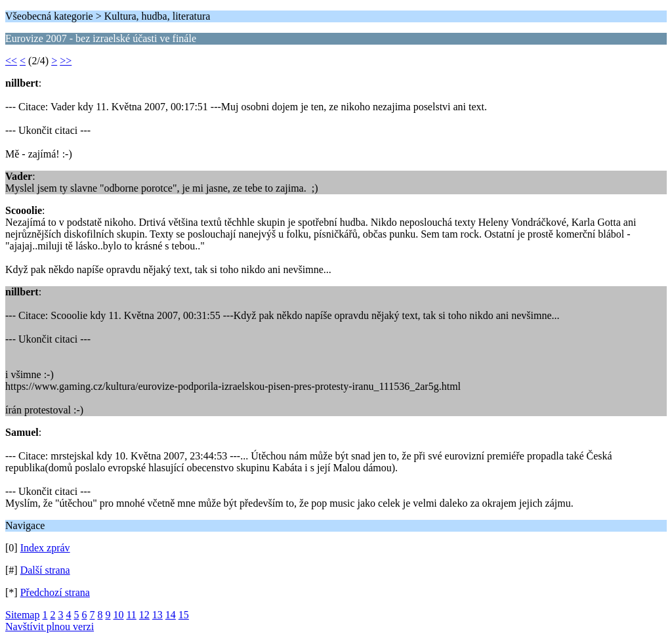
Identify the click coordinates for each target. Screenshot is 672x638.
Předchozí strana (55, 592)
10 (118, 615)
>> (66, 61)
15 (184, 615)
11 (131, 615)
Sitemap (22, 615)
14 (171, 615)
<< (11, 61)
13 (157, 615)
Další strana (45, 570)
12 (144, 615)
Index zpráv (45, 548)
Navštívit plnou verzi (50, 627)
